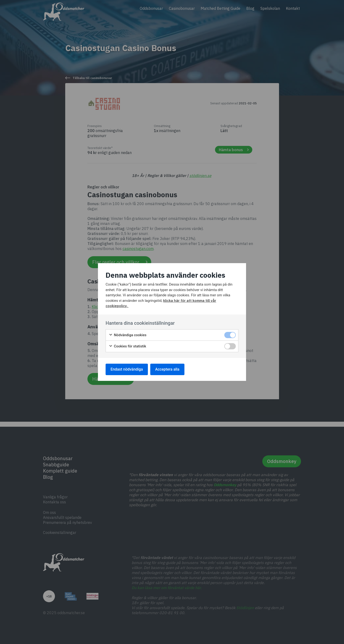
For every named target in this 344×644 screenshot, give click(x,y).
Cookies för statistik (127, 346)
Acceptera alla (168, 369)
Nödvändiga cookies (128, 335)
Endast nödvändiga (127, 369)
